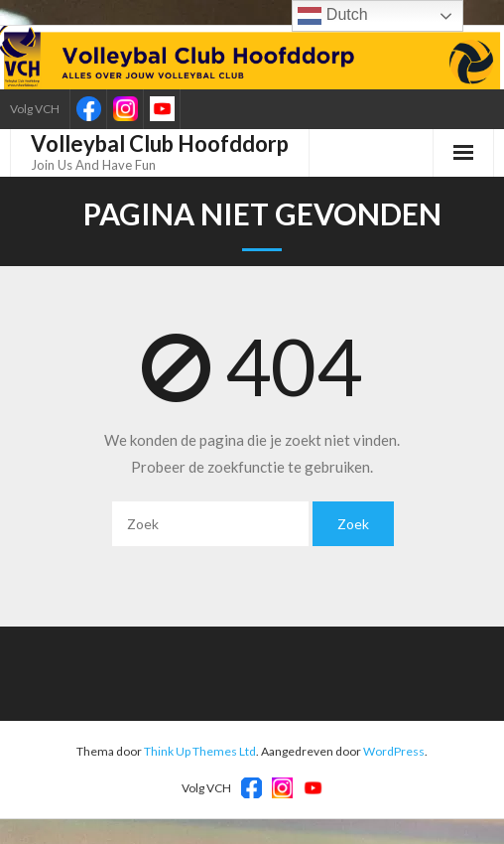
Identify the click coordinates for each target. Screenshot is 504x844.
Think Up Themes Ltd (200, 751)
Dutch (332, 16)
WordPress (394, 751)
